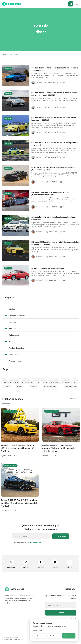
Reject (39, 636)
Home (5, 55)
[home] (11, 4)
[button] (77, 4)
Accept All (69, 636)
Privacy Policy (37, 630)
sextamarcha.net (12, 638)
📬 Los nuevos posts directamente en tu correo (61, 597)
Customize (54, 636)
